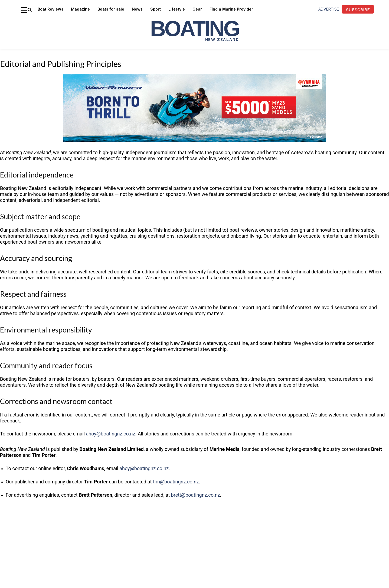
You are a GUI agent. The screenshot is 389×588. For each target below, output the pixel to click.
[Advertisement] (195, 543)
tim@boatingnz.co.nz (176, 482)
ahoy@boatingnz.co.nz (111, 434)
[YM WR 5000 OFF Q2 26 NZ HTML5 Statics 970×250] (195, 146)
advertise (329, 9)
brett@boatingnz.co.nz (196, 495)
